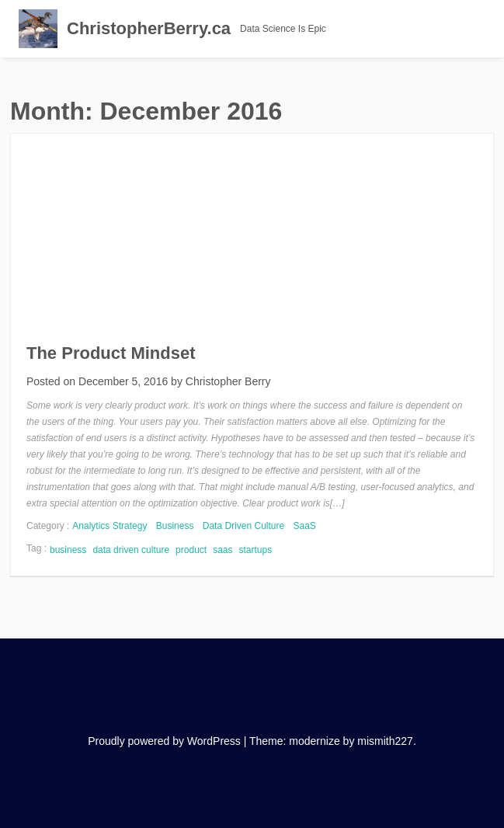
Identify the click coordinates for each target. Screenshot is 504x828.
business (68, 550)
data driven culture (131, 550)
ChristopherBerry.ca (149, 28)
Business (175, 526)
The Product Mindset (111, 353)
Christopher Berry (228, 381)
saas (222, 550)
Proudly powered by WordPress (164, 741)
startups (256, 550)
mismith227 (385, 741)
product (191, 550)
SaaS (305, 526)
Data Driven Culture (243, 526)
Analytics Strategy (109, 526)
